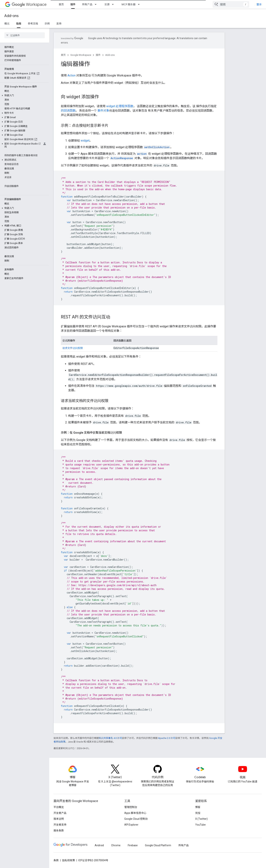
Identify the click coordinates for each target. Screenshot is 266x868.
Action (71, 75)
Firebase (133, 845)
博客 (198, 807)
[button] (24, 95)
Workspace (29, 4)
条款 (56, 860)
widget (85, 141)
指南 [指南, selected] (19, 24)
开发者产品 (60, 813)
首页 (61, 4)
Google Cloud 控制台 (136, 819)
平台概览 (59, 807)
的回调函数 (68, 111)
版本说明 (59, 819)
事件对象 (103, 111)
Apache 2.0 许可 (167, 738)
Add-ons (12, 16)
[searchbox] (25, 35)
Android (99, 845)
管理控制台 (131, 807)
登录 (259, 4)
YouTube (200, 825)
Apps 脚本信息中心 (135, 813)
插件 (98, 55)
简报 (198, 813)
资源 (107, 4)
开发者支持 (60, 825)
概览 (7, 24)
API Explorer (131, 825)
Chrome (116, 845)
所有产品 (87, 4)
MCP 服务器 (129, 4)
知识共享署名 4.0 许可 (110, 738)
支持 (59, 24)
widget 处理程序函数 (120, 106)
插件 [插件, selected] (73, 4)
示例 (47, 24)
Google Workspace (81, 55)
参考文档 (33, 24)
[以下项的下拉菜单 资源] (114, 4)
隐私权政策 (69, 860)
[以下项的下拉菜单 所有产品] (97, 4)
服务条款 (59, 831)
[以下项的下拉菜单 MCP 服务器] (140, 4)
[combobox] (231, 4)
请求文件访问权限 (73, 348)
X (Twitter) (201, 819)
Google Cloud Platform (158, 845)
